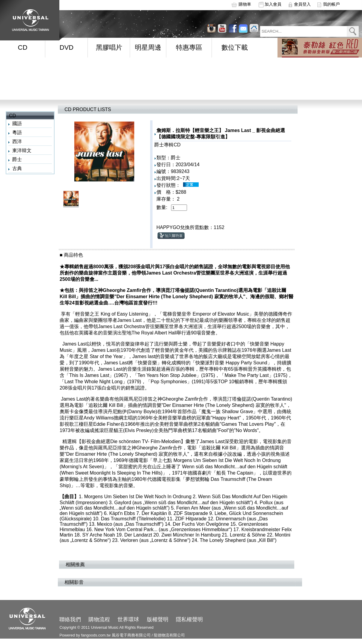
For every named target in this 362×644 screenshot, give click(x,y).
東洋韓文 (22, 150)
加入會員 (273, 4)
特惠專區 (189, 47)
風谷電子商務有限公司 (131, 635)
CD (23, 47)
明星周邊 (148, 47)
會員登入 (302, 4)
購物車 (245, 4)
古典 (17, 168)
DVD (67, 47)
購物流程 (99, 619)
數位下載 (235, 47)
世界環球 (128, 619)
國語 (17, 124)
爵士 (17, 159)
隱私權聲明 (189, 619)
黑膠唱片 (109, 47)
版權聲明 (158, 619)
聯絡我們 (70, 619)
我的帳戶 (331, 4)
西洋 (17, 141)
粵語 (17, 132)
